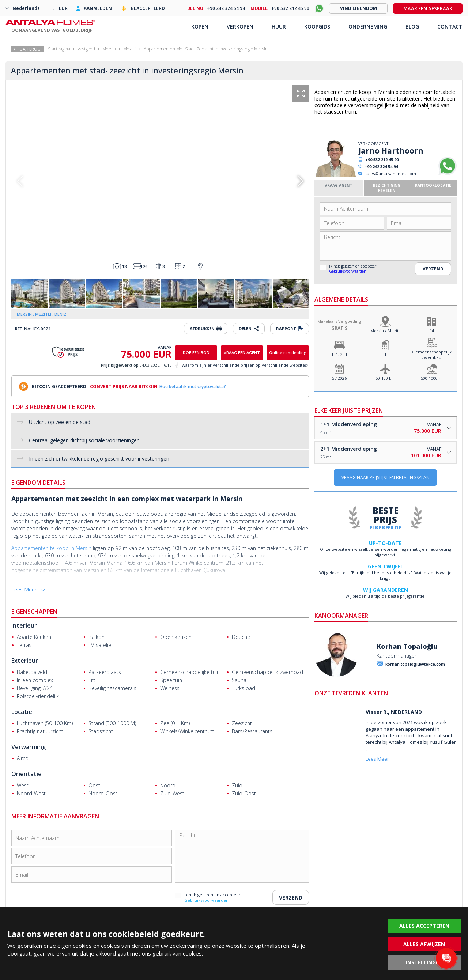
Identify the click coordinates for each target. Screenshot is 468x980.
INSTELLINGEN (424, 962)
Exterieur (25, 661)
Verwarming (29, 747)
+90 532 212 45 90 (382, 160)
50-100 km (385, 378)
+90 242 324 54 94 (381, 167)
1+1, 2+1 (339, 354)
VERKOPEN (240, 27)
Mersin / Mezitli (386, 331)
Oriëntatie (27, 774)
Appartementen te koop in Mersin (51, 548)
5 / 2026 (339, 378)
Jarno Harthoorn (391, 151)
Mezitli (130, 49)
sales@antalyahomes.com (391, 173)
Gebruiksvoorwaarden (348, 271)
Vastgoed (86, 49)
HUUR (279, 27)
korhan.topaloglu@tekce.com (415, 664)
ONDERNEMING (368, 27)
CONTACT (450, 27)
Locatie (22, 712)
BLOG (412, 27)
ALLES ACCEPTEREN (424, 926)
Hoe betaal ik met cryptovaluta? (193, 387)
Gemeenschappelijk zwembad (432, 355)
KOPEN (200, 27)
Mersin (109, 49)
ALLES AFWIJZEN (424, 944)
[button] (300, 181)
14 (432, 331)
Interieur (24, 625)
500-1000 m (432, 378)
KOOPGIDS (317, 27)
